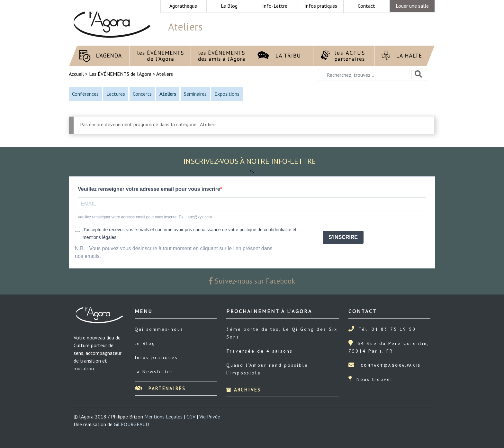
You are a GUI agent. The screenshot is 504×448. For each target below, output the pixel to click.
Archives (244, 390)
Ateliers (165, 74)
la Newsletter (154, 372)
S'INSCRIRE (343, 237)
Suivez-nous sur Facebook (252, 281)
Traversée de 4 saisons (260, 351)
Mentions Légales (163, 417)
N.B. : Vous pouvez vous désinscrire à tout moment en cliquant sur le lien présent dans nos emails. (174, 252)
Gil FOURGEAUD (131, 424)
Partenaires (160, 388)
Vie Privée (210, 417)
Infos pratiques (156, 357)
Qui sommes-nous (159, 329)
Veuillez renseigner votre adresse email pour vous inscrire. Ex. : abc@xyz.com (145, 217)
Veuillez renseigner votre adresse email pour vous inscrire (149, 189)
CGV (191, 417)
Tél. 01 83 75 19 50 (387, 329)
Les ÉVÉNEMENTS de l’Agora (120, 74)
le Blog (145, 343)
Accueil (77, 74)
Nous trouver (375, 379)
